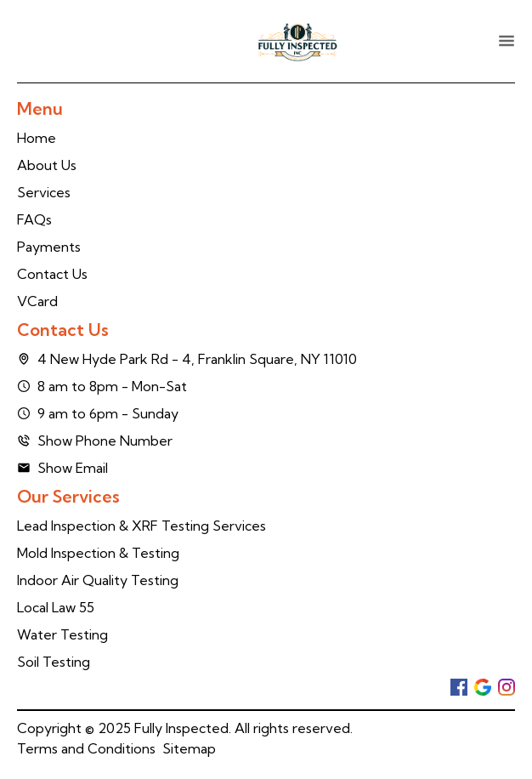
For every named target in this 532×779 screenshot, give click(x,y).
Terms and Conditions (86, 748)
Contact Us (52, 274)
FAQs (34, 219)
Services (44, 192)
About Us (47, 165)
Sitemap (189, 748)
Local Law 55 (56, 607)
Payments (49, 247)
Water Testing (62, 634)
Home (37, 138)
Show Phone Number (95, 441)
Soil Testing (54, 662)
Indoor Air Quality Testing (98, 580)
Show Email (62, 468)
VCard (37, 301)
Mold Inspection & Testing (98, 553)
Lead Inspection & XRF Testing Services (141, 526)
